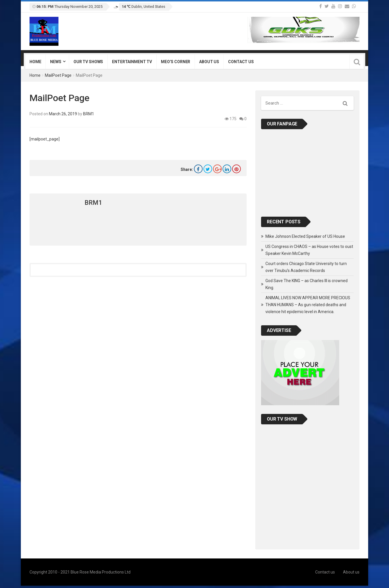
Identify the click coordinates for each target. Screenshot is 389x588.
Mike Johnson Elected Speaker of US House (305, 236)
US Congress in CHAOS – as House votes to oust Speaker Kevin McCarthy (309, 250)
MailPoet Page (58, 75)
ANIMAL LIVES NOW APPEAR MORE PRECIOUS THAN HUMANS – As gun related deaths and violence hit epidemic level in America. (308, 305)
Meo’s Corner (176, 62)
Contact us (241, 62)
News (56, 62)
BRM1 (89, 114)
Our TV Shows (88, 62)
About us (209, 62)
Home (35, 62)
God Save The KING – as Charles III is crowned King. (307, 284)
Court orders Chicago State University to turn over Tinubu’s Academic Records (306, 267)
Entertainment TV (132, 62)
